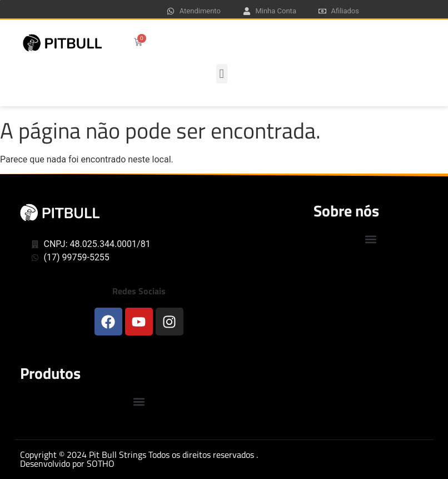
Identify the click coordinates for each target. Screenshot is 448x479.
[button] (222, 74)
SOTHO (101, 463)
